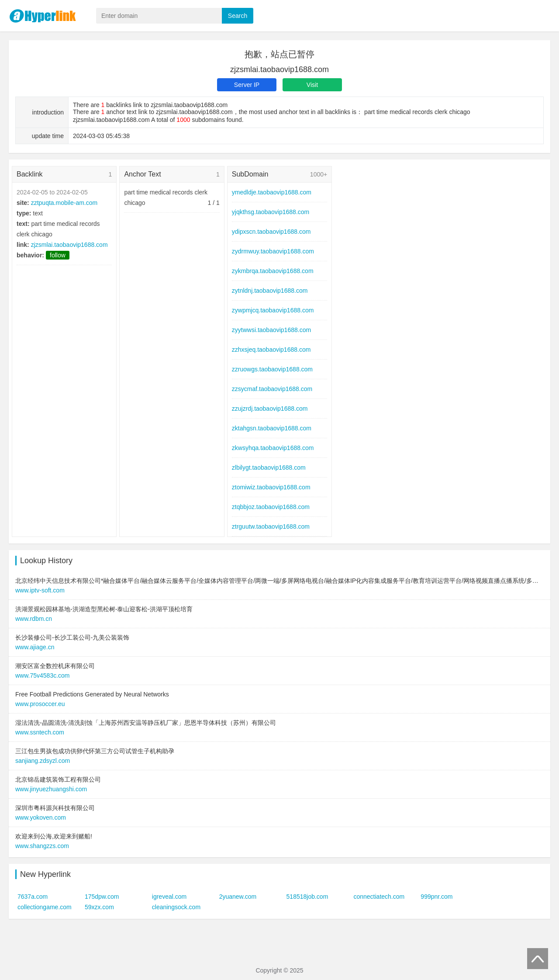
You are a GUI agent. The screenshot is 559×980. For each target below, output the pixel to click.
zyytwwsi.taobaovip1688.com (271, 330)
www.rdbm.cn (34, 619)
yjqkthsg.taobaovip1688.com (271, 212)
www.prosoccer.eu (40, 704)
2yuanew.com (238, 897)
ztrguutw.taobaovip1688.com (271, 526)
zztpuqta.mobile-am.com (64, 203)
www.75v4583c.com (43, 675)
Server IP (247, 85)
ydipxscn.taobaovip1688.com (271, 232)
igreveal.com (169, 897)
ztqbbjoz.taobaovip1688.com (271, 507)
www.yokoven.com (41, 817)
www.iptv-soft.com (40, 590)
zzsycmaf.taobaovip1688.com (272, 389)
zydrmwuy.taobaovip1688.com (273, 251)
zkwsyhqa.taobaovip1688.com (273, 448)
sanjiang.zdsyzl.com (43, 761)
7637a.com (33, 897)
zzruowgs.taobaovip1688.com (272, 369)
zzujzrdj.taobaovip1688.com (270, 409)
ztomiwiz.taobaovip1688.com (271, 487)
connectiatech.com (379, 897)
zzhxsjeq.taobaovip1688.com (271, 350)
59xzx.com (99, 907)
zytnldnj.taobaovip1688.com (270, 291)
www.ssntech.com (40, 732)
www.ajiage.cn (35, 647)
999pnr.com (437, 897)
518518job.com (307, 897)
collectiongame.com (45, 907)
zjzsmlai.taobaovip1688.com (69, 245)
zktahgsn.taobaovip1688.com (272, 428)
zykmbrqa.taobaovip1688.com (273, 271)
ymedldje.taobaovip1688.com (272, 192)
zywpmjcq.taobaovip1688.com (273, 310)
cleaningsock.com (176, 907)
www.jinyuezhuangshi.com (51, 789)
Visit (312, 85)
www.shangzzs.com (42, 846)
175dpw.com (102, 897)
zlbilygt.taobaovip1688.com (269, 467)
